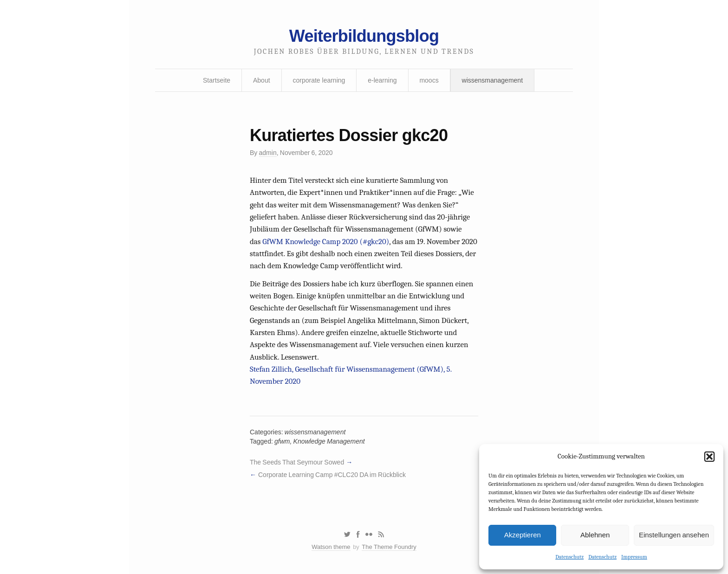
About (262, 80)
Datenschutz (569, 557)
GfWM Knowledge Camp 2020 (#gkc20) (326, 242)
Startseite (217, 80)
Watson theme (331, 547)
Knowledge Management (329, 441)
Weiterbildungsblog (364, 36)
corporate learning (319, 80)
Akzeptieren (523, 535)
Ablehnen (595, 535)
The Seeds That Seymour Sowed (297, 462)
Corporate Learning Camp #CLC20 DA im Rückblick (332, 475)
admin (268, 153)
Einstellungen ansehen (674, 535)
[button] (709, 457)
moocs (429, 80)
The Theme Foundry (389, 547)
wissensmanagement (493, 80)
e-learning (382, 80)
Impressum (634, 557)
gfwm (282, 441)
